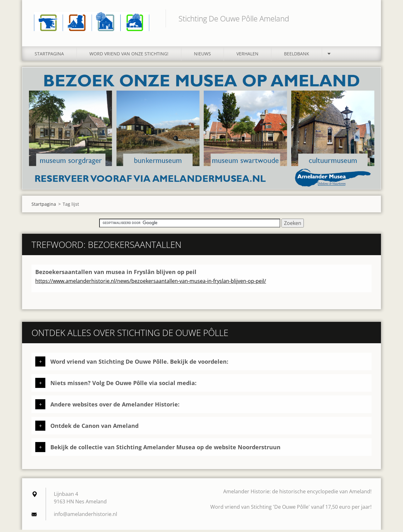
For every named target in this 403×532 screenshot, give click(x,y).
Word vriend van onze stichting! (129, 56)
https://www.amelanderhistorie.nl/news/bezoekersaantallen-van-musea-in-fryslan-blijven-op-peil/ (151, 283)
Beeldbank (297, 56)
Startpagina (49, 56)
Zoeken (365, 18)
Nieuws (202, 56)
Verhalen (247, 56)
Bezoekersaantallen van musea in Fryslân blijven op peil (116, 274)
